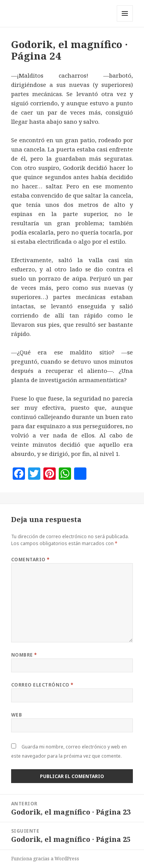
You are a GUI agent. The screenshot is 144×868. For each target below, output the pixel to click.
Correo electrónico (42, 685)
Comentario (31, 560)
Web (17, 715)
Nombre (24, 655)
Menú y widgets (125, 21)
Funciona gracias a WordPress (45, 859)
